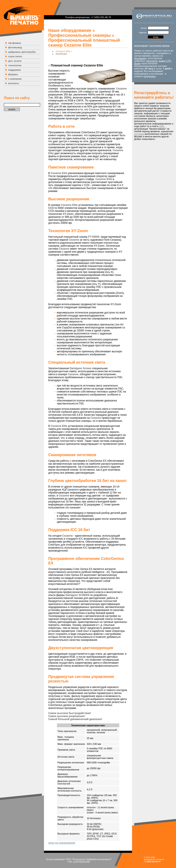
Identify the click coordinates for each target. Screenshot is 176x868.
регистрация (141, 45)
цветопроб (152, 61)
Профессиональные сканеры (79, 35)
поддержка (14, 70)
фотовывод (15, 47)
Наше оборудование (70, 30)
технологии (15, 65)
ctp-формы (15, 43)
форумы (13, 74)
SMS (161, 126)
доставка (139, 134)
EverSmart (61, 54)
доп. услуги (15, 61)
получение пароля (159, 45)
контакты (14, 83)
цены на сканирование (62, 843)
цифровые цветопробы (22, 52)
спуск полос (15, 56)
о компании (15, 79)
